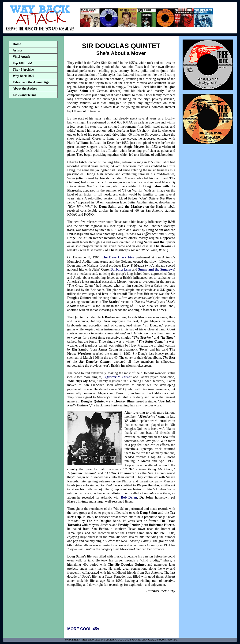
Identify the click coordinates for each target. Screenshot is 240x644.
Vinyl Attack (21, 57)
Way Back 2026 (23, 76)
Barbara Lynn (121, 269)
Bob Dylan (129, 497)
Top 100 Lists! (22, 63)
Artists (17, 50)
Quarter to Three (118, 377)
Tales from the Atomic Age (31, 82)
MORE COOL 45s (83, 629)
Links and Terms (24, 95)
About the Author (25, 89)
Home (17, 44)
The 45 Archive (23, 70)
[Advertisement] (33, 174)
